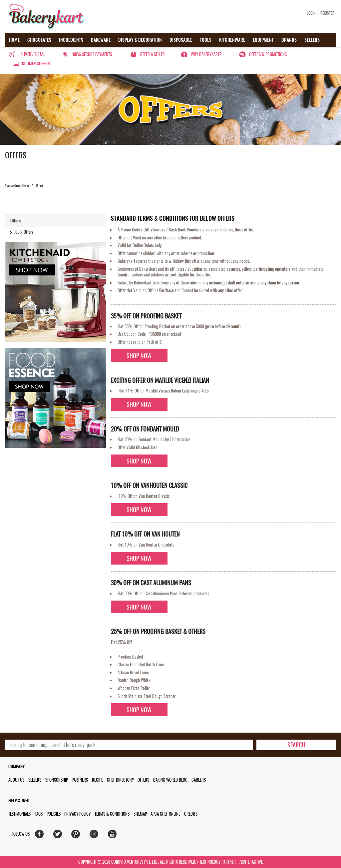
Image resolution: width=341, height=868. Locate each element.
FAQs (39, 814)
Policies (54, 814)
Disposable (181, 40)
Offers (16, 54)
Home (14, 40)
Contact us (42, 54)
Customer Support (35, 64)
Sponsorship (57, 780)
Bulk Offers (24, 232)
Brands (289, 40)
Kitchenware (232, 40)
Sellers (312, 40)
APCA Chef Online (165, 814)
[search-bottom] (296, 745)
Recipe (97, 780)
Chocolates (39, 40)
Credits (191, 814)
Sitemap (140, 814)
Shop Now (139, 356)
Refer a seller (153, 54)
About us (16, 780)
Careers (199, 780)
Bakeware (101, 40)
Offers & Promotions (268, 54)
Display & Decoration (140, 40)
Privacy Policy (77, 814)
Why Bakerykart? (206, 54)
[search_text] (129, 745)
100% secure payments (91, 54)
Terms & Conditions (112, 814)
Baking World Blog (170, 780)
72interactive (251, 862)
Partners (80, 780)
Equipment (263, 40)
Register (327, 13)
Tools (206, 40)
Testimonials (19, 814)
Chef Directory (120, 780)
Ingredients (71, 40)
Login (311, 13)
